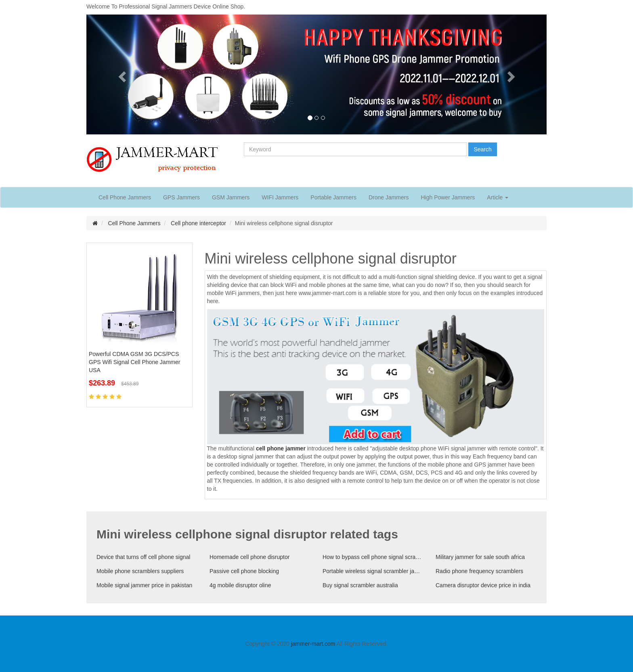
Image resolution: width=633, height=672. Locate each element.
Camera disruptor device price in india (483, 585)
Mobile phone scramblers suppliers (140, 571)
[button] (121, 74)
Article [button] (498, 197)
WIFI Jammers (280, 197)
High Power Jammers (448, 197)
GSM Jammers (231, 197)
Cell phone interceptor (198, 223)
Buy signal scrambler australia (360, 585)
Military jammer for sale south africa (480, 557)
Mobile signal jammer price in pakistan (144, 585)
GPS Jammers (181, 197)
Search (482, 149)
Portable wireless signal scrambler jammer (373, 571)
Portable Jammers (333, 197)
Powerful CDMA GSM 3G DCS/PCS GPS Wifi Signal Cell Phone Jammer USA (134, 362)
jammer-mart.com (313, 644)
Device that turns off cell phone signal (143, 557)
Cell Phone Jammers (125, 197)
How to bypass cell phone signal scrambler (373, 557)
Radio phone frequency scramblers (479, 571)
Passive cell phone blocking (244, 571)
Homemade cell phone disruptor (249, 557)
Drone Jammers (389, 197)
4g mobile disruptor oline (240, 585)
